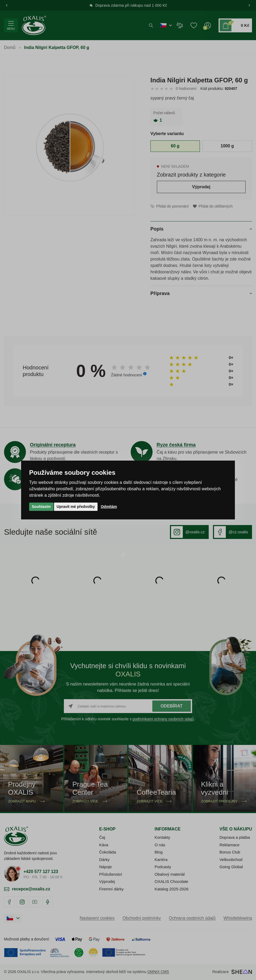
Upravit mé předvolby (76, 507)
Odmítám (109, 507)
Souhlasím (41, 507)
